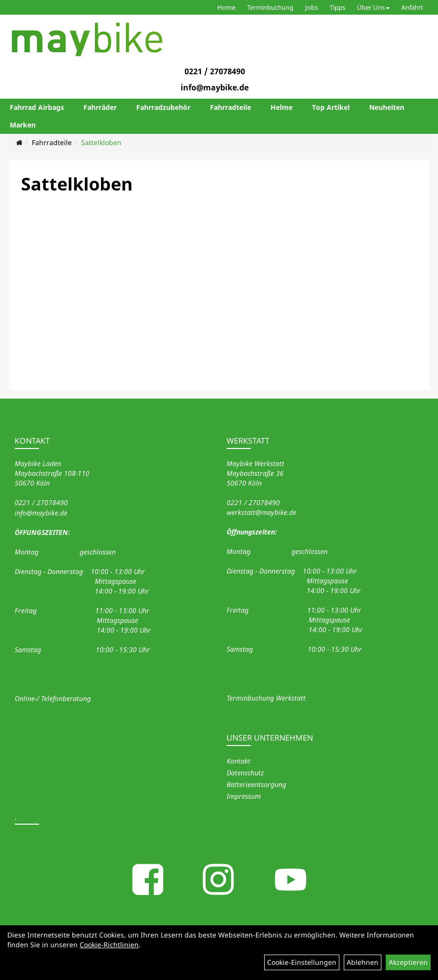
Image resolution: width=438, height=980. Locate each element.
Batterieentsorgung (256, 784)
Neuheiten (387, 107)
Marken (23, 125)
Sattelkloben (101, 142)
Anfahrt (412, 7)
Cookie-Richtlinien (109, 945)
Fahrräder (100, 107)
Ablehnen (363, 962)
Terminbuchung (270, 7)
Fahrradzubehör (163, 107)
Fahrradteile (230, 107)
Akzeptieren (408, 962)
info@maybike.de (215, 87)
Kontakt (239, 761)
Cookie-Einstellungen (302, 962)
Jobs (312, 7)
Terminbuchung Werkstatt (266, 698)
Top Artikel (331, 107)
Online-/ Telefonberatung (53, 698)
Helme (282, 107)
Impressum (244, 796)
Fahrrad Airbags (37, 107)
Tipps (337, 7)
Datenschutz (245, 773)
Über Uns (373, 7)
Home (226, 7)
